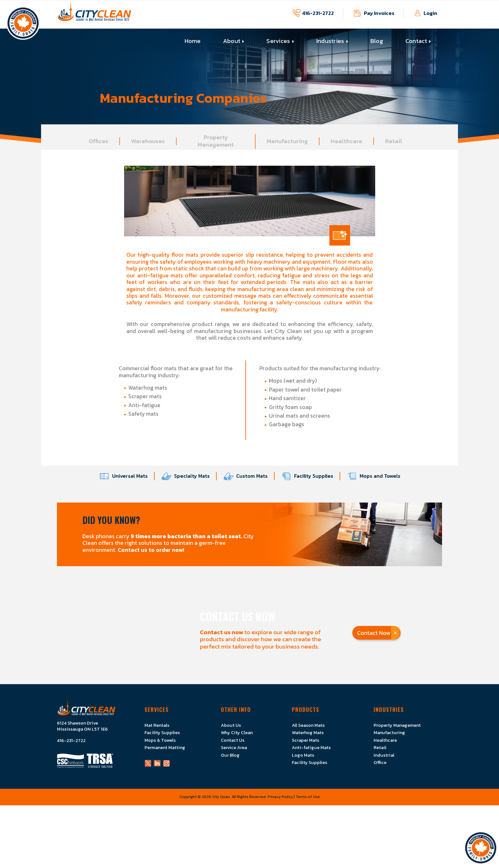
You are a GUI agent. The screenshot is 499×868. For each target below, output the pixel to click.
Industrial (384, 755)
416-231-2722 (318, 13)
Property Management (397, 725)
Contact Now (377, 633)
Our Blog (230, 755)
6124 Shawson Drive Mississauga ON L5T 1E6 (82, 726)
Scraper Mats (306, 740)
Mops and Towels (377, 476)
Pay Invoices (379, 13)
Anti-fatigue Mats (311, 747)
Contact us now (221, 632)
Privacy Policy (280, 797)
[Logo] (95, 14)
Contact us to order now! (151, 550)
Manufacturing (389, 733)
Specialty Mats (189, 476)
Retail (380, 747)
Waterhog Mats (308, 733)
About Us (231, 725)
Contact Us (233, 740)
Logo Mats (303, 755)
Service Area (234, 747)
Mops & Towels (160, 740)
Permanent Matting (165, 747)
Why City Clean (237, 733)
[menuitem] (193, 41)
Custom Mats (249, 476)
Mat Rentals (157, 725)
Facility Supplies (311, 476)
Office (380, 762)
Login (430, 13)
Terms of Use (308, 797)
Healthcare (385, 740)
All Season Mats (308, 725)
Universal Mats (127, 476)
